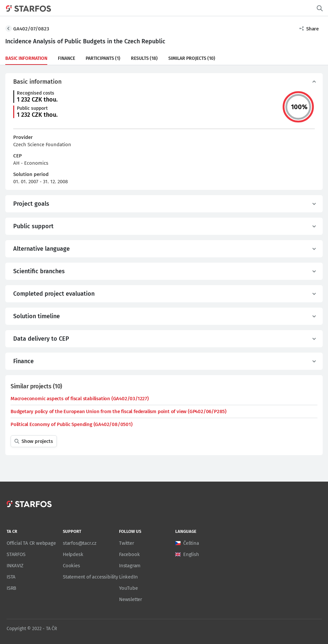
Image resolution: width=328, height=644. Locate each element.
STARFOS (16, 554)
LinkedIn (128, 577)
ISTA (11, 577)
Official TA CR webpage (31, 543)
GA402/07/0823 (31, 29)
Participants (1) (103, 58)
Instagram (130, 566)
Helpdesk (73, 554)
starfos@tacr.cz (80, 543)
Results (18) (144, 58)
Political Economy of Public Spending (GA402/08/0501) (72, 424)
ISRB (11, 588)
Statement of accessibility (90, 577)
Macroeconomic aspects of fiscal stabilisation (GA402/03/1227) (80, 399)
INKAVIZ (15, 566)
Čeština (191, 543)
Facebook (129, 554)
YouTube (128, 588)
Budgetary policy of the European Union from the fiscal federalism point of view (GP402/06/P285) (119, 411)
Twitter (127, 543)
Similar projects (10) (192, 58)
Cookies (71, 566)
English (191, 554)
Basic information (26, 58)
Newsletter (131, 599)
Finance (66, 58)
